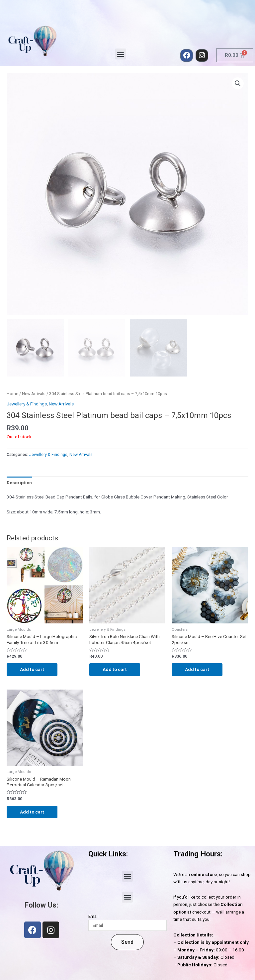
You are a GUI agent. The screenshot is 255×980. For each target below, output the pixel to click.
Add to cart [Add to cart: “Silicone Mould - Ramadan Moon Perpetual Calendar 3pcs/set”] (32, 812)
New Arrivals (34, 394)
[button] (121, 54)
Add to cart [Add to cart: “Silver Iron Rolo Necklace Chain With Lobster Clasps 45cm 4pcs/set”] (115, 669)
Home (12, 394)
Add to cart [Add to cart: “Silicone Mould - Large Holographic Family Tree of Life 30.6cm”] (32, 669)
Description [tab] (19, 483)
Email (93, 916)
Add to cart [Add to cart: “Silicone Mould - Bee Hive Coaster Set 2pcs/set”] (197, 669)
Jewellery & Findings (27, 404)
